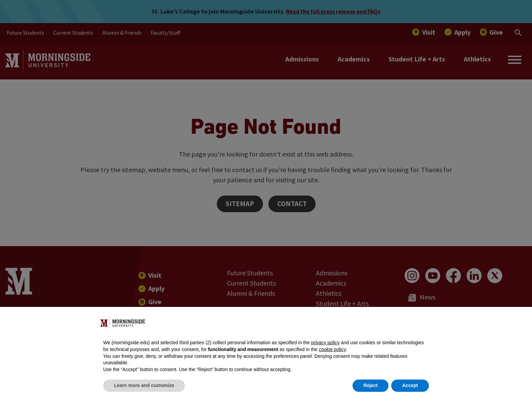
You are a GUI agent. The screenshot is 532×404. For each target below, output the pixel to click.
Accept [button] (410, 385)
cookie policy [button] (332, 349)
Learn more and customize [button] (144, 385)
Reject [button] (370, 385)
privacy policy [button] (325, 343)
